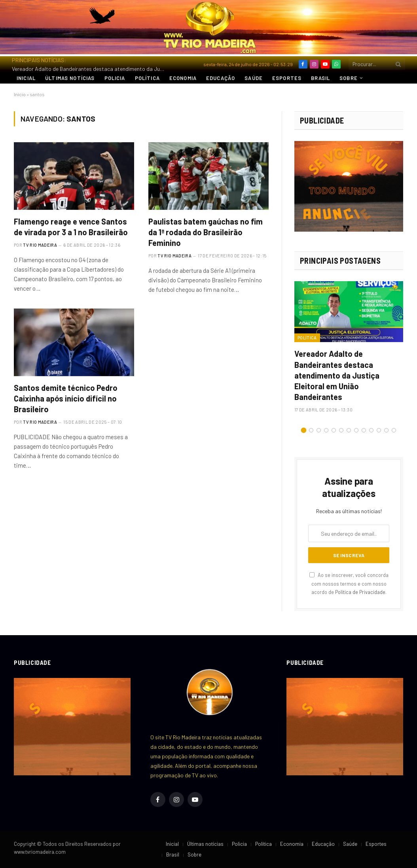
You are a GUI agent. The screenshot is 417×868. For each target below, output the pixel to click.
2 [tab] (311, 430)
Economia (183, 78)
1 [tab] (304, 430)
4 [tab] (326, 430)
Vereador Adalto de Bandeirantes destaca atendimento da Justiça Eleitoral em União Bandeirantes (91, 69)
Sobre (349, 78)
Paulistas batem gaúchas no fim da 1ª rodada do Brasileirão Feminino (206, 232)
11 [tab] (379, 430)
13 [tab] (394, 430)
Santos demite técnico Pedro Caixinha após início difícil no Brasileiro (66, 398)
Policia (115, 78)
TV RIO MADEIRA (40, 245)
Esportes (287, 78)
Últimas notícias (70, 78)
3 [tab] (319, 430)
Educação (221, 78)
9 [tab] (364, 430)
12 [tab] (386, 430)
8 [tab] (356, 430)
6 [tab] (341, 430)
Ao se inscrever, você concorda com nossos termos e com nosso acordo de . (349, 583)
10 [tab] (371, 430)
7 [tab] (349, 430)
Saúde (254, 78)
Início (20, 94)
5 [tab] (334, 430)
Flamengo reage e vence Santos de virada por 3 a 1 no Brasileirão (71, 227)
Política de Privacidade (360, 592)
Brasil (320, 78)
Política (147, 78)
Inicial (26, 78)
